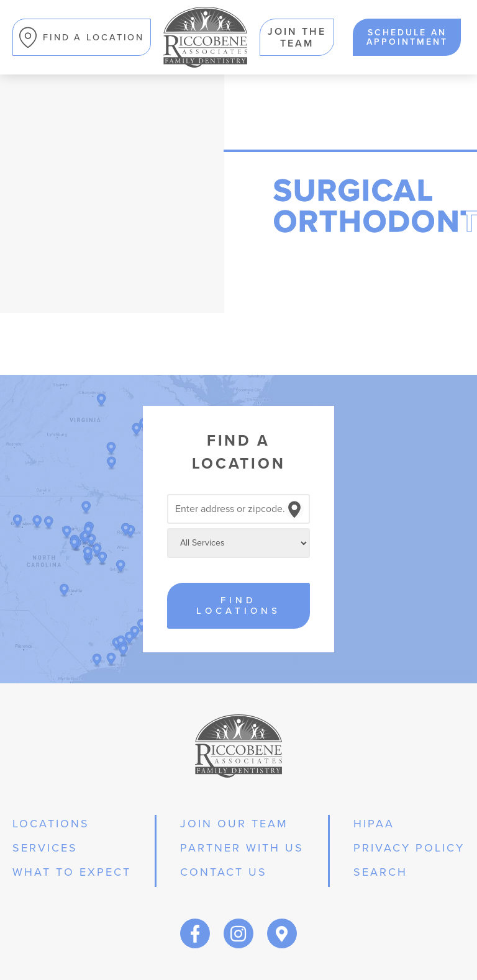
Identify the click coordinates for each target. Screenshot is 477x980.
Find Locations (238, 605)
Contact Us (224, 872)
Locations (51, 824)
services (45, 848)
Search (380, 872)
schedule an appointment (407, 37)
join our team (234, 824)
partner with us (242, 848)
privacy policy (409, 848)
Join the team (297, 37)
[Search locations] (238, 509)
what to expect (72, 872)
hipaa (374, 824)
